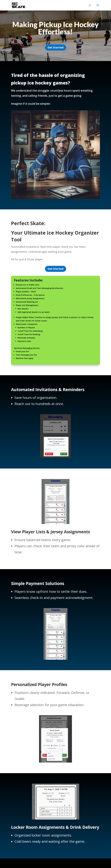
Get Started (56, 47)
